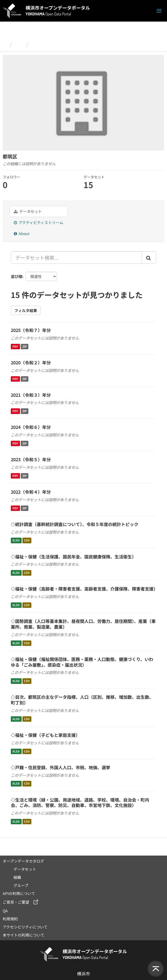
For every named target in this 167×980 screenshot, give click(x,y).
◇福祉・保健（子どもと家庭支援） (45, 735)
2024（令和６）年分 (31, 427)
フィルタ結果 (26, 310)
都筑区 (38, 44)
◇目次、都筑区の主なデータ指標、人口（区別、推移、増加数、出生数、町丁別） (82, 700)
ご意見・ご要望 (16, 902)
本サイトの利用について (24, 935)
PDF (15, 346)
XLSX (16, 540)
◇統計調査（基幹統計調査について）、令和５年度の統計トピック (75, 524)
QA (5, 911)
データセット (28, 211)
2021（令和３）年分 (31, 395)
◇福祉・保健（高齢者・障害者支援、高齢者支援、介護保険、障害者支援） (84, 589)
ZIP (25, 346)
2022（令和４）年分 (31, 492)
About (22, 233)
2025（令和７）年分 (31, 330)
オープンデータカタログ (23, 861)
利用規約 (10, 919)
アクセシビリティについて (25, 927)
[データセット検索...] (76, 257)
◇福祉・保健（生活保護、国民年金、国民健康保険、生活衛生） (74, 557)
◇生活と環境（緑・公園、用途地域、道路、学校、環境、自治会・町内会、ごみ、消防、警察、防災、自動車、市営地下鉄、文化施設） (80, 803)
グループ (21, 885)
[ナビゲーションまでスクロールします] (159, 11)
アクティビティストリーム (39, 222)
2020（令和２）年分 (31, 362)
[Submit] (149, 257)
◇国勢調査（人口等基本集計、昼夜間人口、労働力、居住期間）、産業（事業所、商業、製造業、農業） (83, 624)
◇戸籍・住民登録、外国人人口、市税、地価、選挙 (61, 767)
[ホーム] (5, 44)
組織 (19, 44)
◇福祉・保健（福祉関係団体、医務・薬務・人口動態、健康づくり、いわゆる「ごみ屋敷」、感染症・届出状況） (82, 662)
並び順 (16, 276)
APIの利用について (19, 893)
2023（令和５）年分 (31, 459)
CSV (27, 540)
